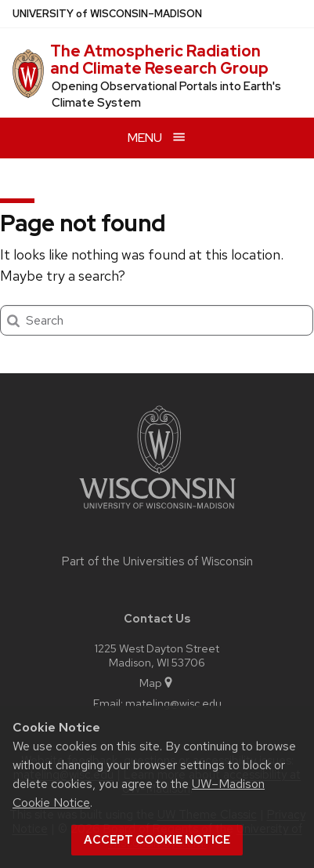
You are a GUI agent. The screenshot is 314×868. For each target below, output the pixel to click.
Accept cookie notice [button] (157, 840)
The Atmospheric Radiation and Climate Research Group (159, 60)
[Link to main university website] (157, 512)
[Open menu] (157, 138)
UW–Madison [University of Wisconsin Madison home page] (107, 14)
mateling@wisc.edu (173, 703)
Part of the (157, 561)
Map (157, 683)
